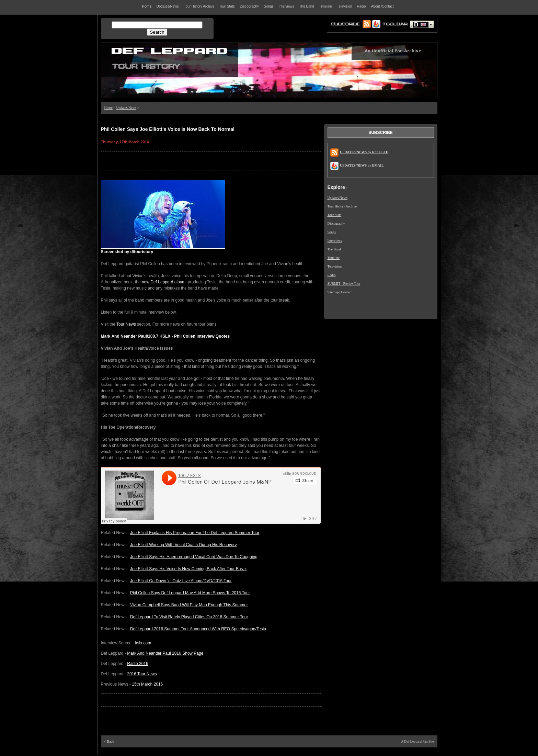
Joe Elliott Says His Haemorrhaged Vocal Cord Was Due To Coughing (194, 557)
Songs (332, 232)
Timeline (334, 258)
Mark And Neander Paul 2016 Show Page (165, 653)
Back (111, 741)
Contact (346, 292)
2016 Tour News (142, 674)
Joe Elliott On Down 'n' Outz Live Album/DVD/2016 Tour (181, 581)
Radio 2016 (138, 664)
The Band (334, 249)
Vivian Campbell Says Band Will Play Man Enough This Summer (189, 605)
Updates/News (126, 108)
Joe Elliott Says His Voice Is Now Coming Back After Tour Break (188, 569)
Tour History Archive (342, 206)
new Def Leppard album (164, 282)
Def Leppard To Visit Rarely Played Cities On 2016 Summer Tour (189, 617)
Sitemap (333, 292)
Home (108, 108)
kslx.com (143, 643)
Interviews (335, 241)
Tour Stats (335, 215)
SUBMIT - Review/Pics (344, 284)
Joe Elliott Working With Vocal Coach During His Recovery (184, 545)
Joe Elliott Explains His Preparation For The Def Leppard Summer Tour (195, 533)
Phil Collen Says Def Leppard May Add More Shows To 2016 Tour (190, 593)
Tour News (126, 324)
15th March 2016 (147, 684)
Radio (332, 275)
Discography (336, 223)
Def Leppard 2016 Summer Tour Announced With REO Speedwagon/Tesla (198, 629)
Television (335, 266)
